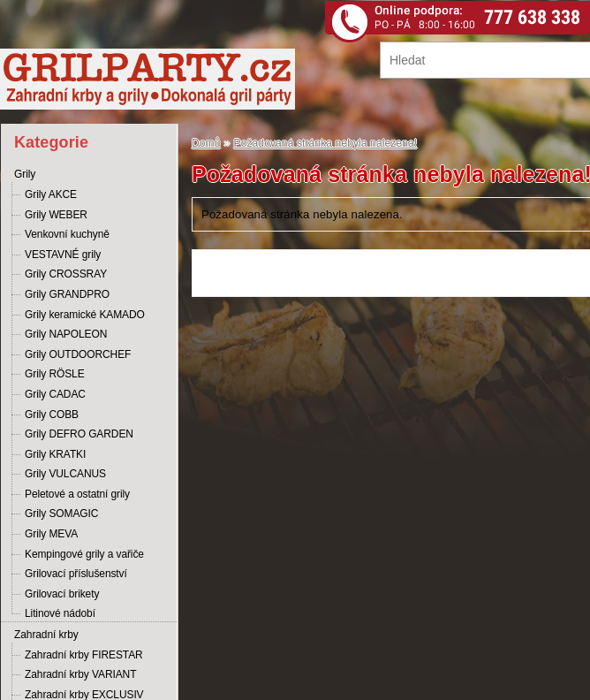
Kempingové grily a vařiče (84, 554)
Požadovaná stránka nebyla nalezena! (326, 143)
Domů (206, 143)
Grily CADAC (55, 394)
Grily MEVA (51, 534)
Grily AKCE (51, 194)
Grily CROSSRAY (66, 274)
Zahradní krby (46, 635)
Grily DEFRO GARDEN (79, 434)
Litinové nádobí (60, 613)
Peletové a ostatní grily (77, 494)
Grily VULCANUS (65, 474)
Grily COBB (52, 415)
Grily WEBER (56, 215)
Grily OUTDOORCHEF (78, 354)
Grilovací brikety (62, 594)
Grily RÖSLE (55, 374)
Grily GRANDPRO (67, 294)
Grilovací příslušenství (76, 574)
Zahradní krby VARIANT (80, 674)
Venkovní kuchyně (67, 234)
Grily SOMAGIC (61, 514)
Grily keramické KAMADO (85, 315)
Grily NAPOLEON (66, 334)
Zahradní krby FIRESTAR (84, 655)
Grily (25, 174)
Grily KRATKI (55, 454)
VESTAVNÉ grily (63, 255)
